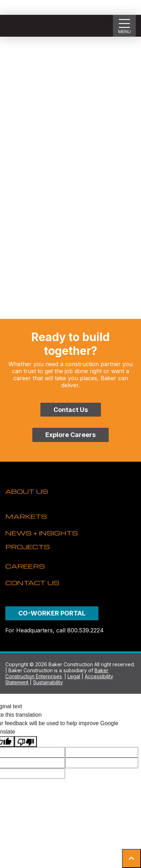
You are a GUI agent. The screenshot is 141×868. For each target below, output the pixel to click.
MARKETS (26, 516)
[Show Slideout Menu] (124, 26)
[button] (132, 858)
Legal (74, 676)
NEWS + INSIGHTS (42, 533)
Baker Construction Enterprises (57, 673)
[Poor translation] (26, 742)
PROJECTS (28, 547)
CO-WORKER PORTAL (52, 613)
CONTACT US (32, 582)
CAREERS (25, 566)
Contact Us (71, 410)
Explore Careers (70, 435)
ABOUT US (27, 491)
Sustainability (48, 682)
